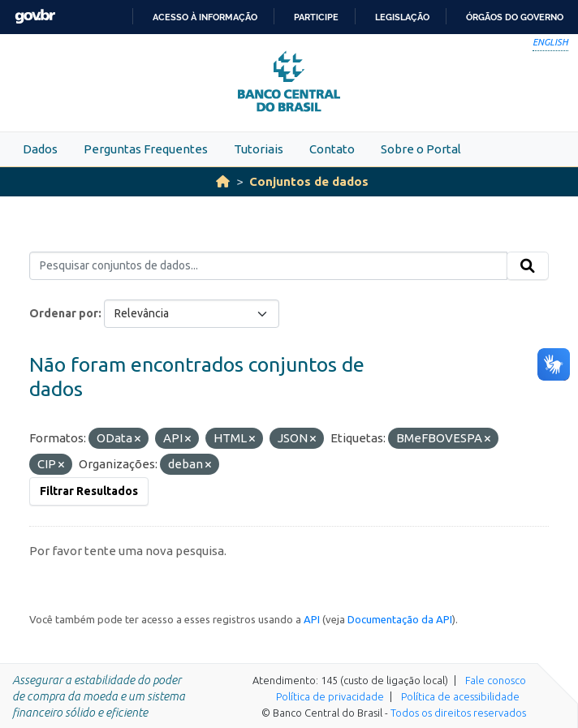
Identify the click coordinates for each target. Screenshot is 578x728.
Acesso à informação (205, 17)
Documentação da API (400, 619)
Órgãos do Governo (515, 17)
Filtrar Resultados (89, 491)
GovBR (35, 17)
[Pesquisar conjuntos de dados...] (268, 266)
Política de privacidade (330, 696)
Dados (40, 149)
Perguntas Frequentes (146, 149)
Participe (316, 17)
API (312, 619)
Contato (332, 149)
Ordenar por (64, 313)
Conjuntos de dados (309, 181)
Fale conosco (496, 680)
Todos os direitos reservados (458, 713)
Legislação (402, 17)
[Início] (223, 181)
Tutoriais (259, 149)
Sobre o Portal (421, 149)
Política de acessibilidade (460, 696)
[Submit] (528, 266)
